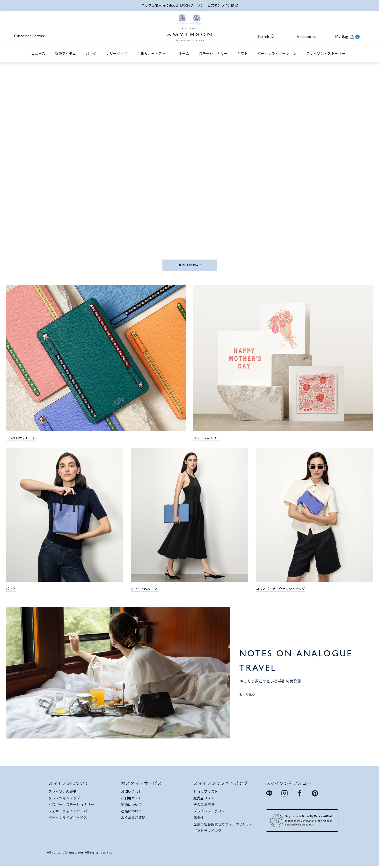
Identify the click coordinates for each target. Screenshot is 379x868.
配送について (131, 806)
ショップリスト (206, 793)
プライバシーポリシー (211, 812)
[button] (264, 37)
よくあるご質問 (133, 819)
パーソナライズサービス (68, 819)
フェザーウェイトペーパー (69, 812)
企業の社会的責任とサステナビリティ (223, 825)
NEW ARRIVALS (189, 266)
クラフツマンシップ (64, 799)
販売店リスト (204, 799)
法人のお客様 (204, 806)
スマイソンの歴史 (62, 793)
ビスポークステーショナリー (71, 806)
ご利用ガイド (131, 799)
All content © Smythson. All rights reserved (80, 854)
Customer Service (34, 38)
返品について (131, 812)
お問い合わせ (131, 793)
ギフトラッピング (207, 832)
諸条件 (199, 819)
